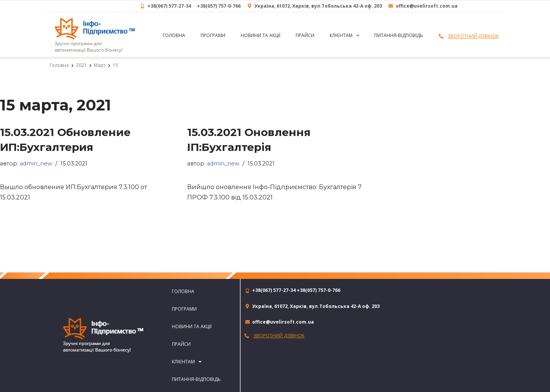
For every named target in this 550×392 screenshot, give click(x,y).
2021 (81, 65)
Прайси (305, 35)
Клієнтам (344, 36)
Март (100, 65)
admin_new (36, 164)
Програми (213, 35)
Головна (174, 35)
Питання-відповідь (399, 35)
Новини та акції (260, 35)
